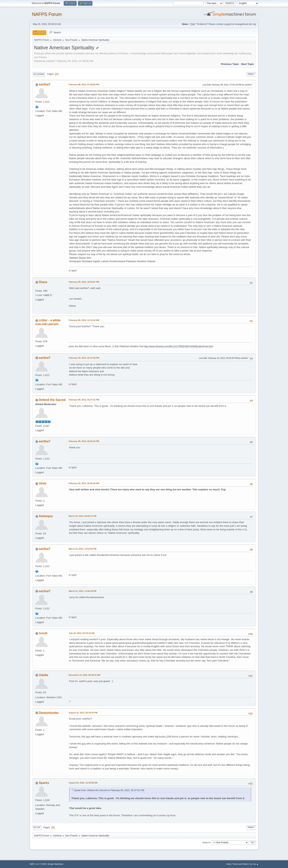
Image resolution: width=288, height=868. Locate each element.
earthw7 (45, 84)
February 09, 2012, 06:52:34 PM (84, 441)
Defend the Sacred (52, 400)
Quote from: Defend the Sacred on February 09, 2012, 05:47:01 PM (109, 790)
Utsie (43, 483)
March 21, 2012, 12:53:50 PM (83, 549)
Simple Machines (55, 864)
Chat (192, 24)
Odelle (44, 675)
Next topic (247, 64)
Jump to (206, 842)
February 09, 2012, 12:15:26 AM (84, 320)
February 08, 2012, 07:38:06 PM (84, 85)
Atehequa (46, 516)
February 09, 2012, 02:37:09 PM (84, 358)
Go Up (37, 827)
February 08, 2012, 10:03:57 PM (84, 282)
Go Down (39, 74)
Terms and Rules (240, 864)
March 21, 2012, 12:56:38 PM (83, 591)
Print (251, 74)
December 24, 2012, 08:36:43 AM (85, 675)
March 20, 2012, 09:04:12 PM (83, 516)
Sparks (44, 783)
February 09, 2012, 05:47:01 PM (84, 400)
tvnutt (43, 633)
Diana (43, 282)
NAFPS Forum (47, 14)
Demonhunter (49, 713)
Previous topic (230, 64)
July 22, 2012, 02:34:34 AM (82, 633)
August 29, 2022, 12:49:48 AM (83, 783)
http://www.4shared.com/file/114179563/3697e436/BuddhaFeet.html (178, 346)
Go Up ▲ (254, 864)
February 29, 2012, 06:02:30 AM (84, 483)
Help (229, 864)
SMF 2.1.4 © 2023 (38, 864)
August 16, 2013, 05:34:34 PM (83, 713)
